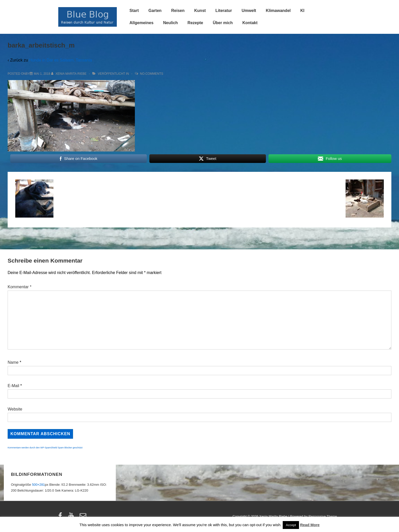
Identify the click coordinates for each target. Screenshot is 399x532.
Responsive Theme (323, 516)
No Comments (152, 74)
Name (13, 362)
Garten (155, 11)
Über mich (223, 23)
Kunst (200, 11)
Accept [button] (291, 525)
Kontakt (250, 23)
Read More (310, 525)
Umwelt (249, 11)
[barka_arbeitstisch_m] (42, 74)
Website (15, 409)
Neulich (170, 23)
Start (134, 11)
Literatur (224, 11)
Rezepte (195, 23)
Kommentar (19, 287)
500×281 (38, 485)
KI (302, 11)
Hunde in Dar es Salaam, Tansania (60, 60)
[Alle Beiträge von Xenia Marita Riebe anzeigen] (69, 74)
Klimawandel (278, 11)
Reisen (178, 11)
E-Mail (13, 386)
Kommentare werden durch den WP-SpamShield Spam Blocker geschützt (45, 448)
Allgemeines (141, 23)
